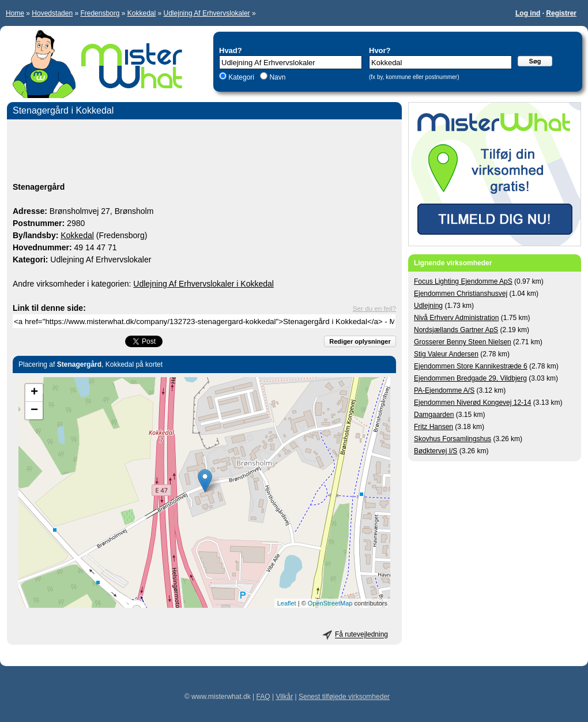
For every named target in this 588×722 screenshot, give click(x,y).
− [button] (34, 411)
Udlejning (428, 306)
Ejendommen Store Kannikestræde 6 (471, 366)
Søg (535, 61)
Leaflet (287, 603)
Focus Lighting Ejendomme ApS (463, 281)
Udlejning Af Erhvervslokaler (207, 13)
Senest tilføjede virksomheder (344, 697)
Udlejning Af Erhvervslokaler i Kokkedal (203, 284)
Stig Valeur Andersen (446, 354)
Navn (276, 77)
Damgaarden (434, 415)
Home (15, 13)
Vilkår (284, 697)
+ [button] (34, 393)
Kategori (241, 77)
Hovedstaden (52, 13)
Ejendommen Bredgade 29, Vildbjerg (470, 378)
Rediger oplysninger (360, 341)
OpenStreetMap (330, 603)
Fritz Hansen (434, 427)
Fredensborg (100, 13)
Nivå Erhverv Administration (456, 318)
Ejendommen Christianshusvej (461, 294)
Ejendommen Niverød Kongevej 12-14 (472, 403)
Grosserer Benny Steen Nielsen (463, 342)
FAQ (263, 697)
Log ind (528, 13)
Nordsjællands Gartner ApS (456, 330)
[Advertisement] (204, 152)
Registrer (561, 13)
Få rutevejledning (361, 635)
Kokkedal (142, 13)
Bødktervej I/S (436, 451)
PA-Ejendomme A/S (444, 390)
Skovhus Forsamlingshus (453, 439)
